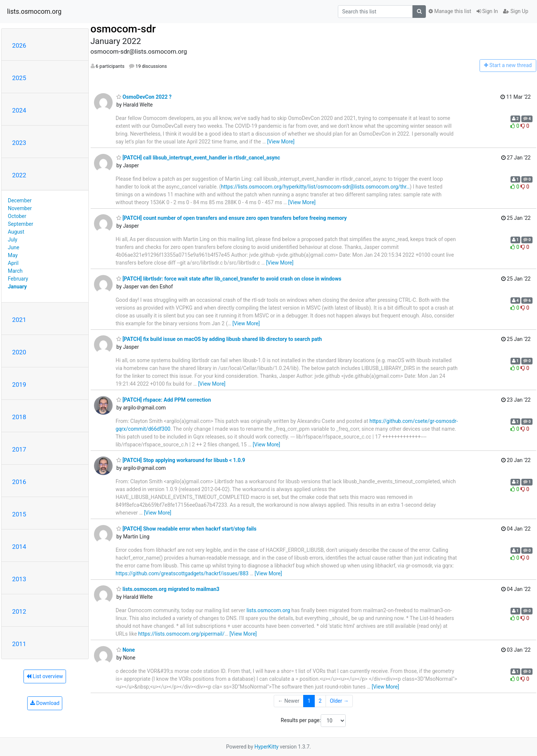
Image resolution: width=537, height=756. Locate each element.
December (20, 200)
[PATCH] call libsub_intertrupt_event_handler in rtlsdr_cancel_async (198, 158)
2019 (19, 385)
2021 (19, 320)
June (14, 247)
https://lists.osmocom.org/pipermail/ (182, 634)
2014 (19, 547)
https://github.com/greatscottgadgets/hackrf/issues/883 (182, 573)
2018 (19, 417)
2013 (19, 579)
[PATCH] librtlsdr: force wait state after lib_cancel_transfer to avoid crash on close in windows (229, 279)
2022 (19, 175)
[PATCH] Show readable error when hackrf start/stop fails (186, 529)
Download (45, 703)
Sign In (487, 11)
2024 (19, 110)
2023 (19, 143)
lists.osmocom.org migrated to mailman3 (168, 589)
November (20, 208)
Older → (339, 701)
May (13, 255)
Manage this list (450, 11)
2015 (19, 514)
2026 (19, 45)
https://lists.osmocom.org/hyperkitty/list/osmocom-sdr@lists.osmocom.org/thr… (315, 187)
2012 (19, 611)
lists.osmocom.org (34, 12)
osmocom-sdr (123, 29)
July (12, 240)
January (17, 287)
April (13, 263)
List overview (45, 676)
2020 (19, 352)
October (17, 216)
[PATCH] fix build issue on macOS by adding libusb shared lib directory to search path (219, 339)
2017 (19, 449)
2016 (19, 482)
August (16, 232)
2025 (19, 78)
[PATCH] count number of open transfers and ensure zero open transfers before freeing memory (232, 218)
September (21, 224)
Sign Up (516, 11)
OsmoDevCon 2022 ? (144, 97)
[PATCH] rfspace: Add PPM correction (164, 400)
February (18, 279)
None (126, 650)
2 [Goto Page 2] (320, 701)
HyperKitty (266, 747)
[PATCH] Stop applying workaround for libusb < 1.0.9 (181, 460)
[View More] (281, 142)
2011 (19, 644)
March (15, 271)
